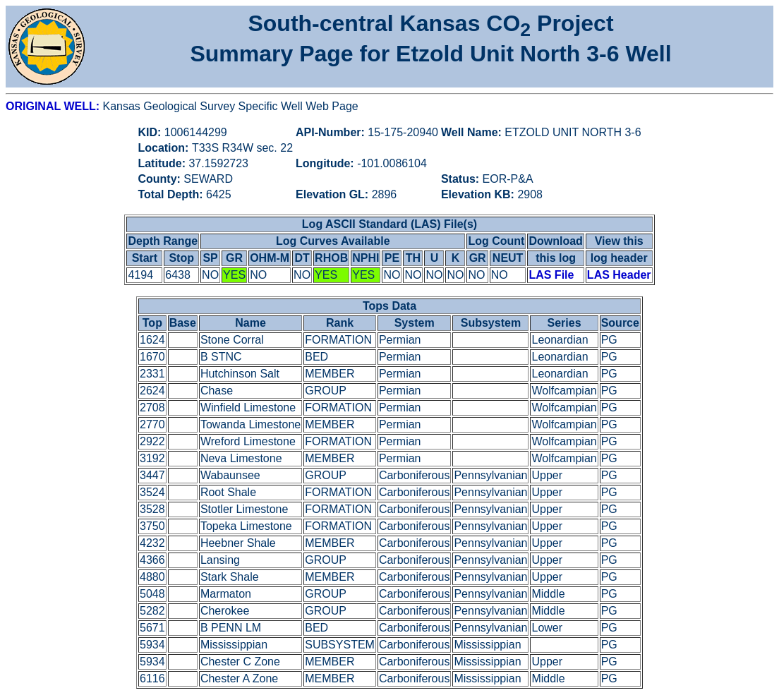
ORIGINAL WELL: (54, 106)
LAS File (551, 275)
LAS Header (619, 275)
